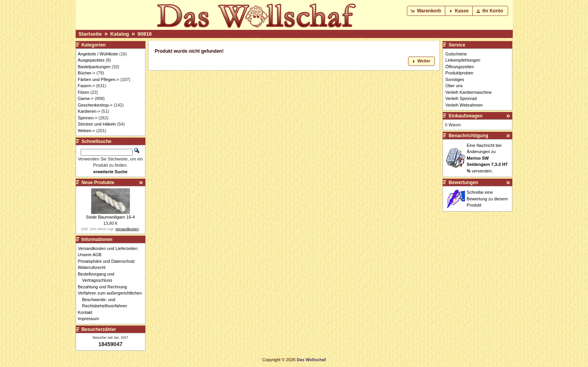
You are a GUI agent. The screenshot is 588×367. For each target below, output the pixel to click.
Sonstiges (455, 79)
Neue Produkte (98, 183)
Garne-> (86, 98)
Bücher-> (87, 73)
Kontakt (87, 312)
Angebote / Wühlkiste (98, 54)
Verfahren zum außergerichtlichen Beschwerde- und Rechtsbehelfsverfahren (112, 299)
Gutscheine (456, 54)
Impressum (91, 319)
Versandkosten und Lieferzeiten (110, 248)
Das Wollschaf (311, 360)
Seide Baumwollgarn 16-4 (111, 217)
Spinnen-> (88, 118)
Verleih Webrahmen (464, 105)
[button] (426, 11)
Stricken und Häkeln (97, 124)
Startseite (90, 34)
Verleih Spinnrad (461, 98)
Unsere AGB (92, 255)
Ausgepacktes (91, 60)
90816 (145, 34)
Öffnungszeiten (460, 67)
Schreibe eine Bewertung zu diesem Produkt (487, 199)
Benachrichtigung (469, 136)
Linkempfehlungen (463, 60)
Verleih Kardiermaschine (468, 92)
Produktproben (459, 73)
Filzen (84, 92)
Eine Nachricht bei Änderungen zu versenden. (487, 158)
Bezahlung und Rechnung (105, 287)
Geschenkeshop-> (95, 105)
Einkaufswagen (466, 116)
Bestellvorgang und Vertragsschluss (98, 277)
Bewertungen (463, 183)
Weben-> (87, 131)
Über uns (454, 86)
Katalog (119, 34)
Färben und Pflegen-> (99, 79)
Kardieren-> (89, 111)
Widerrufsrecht (94, 267)
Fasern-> (86, 86)
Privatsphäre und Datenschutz (109, 261)
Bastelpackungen (94, 67)
